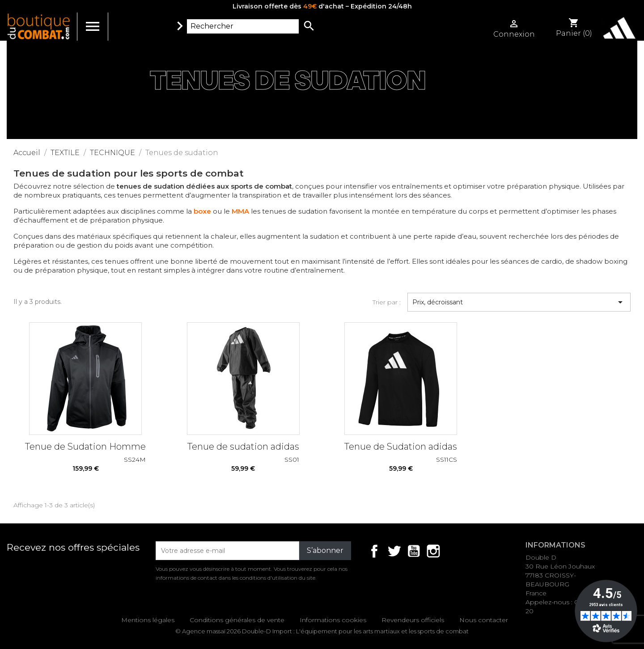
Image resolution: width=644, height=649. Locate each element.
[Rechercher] (243, 26)
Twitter (394, 551)
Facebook (374, 551)
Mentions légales (148, 620)
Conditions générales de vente (237, 620)
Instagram (433, 551)
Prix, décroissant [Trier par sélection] (519, 302)
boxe (202, 211)
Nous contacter (484, 620)
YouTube (414, 551)
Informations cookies (333, 620)
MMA (240, 211)
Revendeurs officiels (413, 620)
